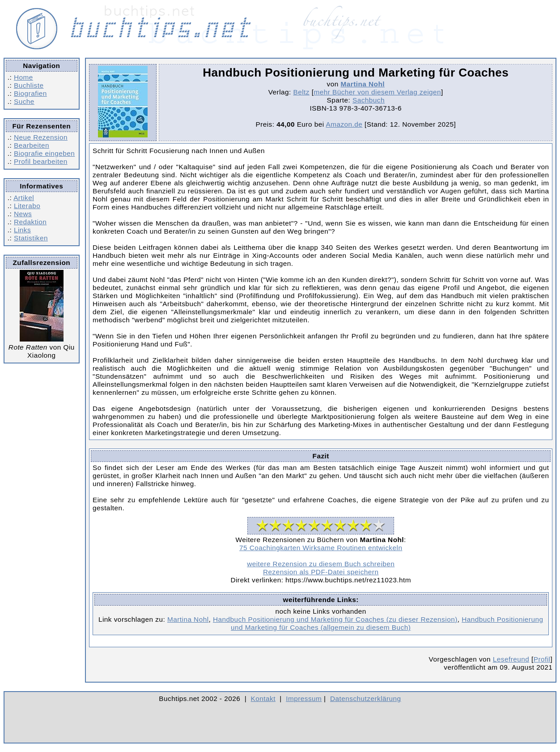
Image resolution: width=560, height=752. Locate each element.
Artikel (24, 198)
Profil (542, 659)
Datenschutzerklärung (366, 699)
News (23, 214)
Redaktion (30, 222)
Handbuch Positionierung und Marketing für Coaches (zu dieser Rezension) (335, 619)
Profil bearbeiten (41, 161)
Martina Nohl (363, 84)
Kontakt (263, 699)
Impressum (304, 699)
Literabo (27, 206)
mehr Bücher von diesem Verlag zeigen (377, 92)
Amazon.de (344, 124)
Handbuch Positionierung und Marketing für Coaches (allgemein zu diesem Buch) (387, 623)
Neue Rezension (41, 137)
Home (23, 77)
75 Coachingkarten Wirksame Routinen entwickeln (321, 548)
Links (22, 230)
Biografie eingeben (44, 153)
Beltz (301, 92)
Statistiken (31, 238)
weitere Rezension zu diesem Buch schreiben (321, 564)
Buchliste (29, 85)
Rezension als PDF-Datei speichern (321, 572)
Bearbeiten (32, 145)
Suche (24, 101)
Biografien (30, 93)
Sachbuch (369, 100)
